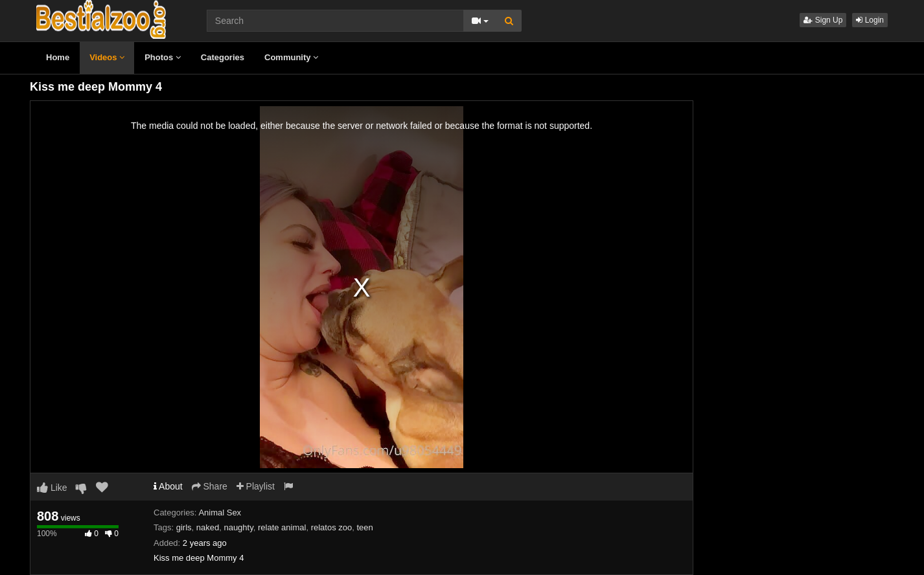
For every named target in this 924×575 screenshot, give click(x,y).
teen (364, 527)
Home (58, 57)
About (168, 486)
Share (210, 486)
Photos (163, 57)
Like (52, 488)
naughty (238, 527)
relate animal (282, 527)
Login (870, 20)
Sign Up (823, 20)
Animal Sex (220, 513)
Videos (107, 57)
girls (184, 527)
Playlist (256, 486)
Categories (223, 57)
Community (291, 57)
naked (208, 527)
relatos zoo (332, 527)
